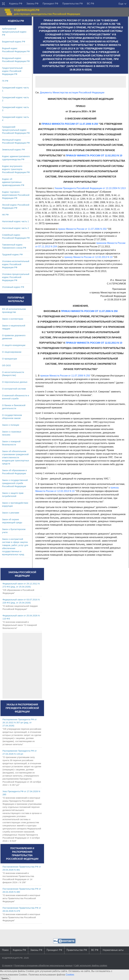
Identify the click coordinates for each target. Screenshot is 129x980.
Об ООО (6, 365)
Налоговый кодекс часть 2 (15, 228)
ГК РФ (5, 81)
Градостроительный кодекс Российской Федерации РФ (12, 71)
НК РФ (5, 215)
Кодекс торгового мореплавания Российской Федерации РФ (16, 195)
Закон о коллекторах (13, 319)
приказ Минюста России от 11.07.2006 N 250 (82, 229)
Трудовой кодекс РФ (12, 254)
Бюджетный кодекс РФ (14, 42)
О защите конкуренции (14, 345)
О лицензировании (12, 352)
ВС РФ (90, 4)
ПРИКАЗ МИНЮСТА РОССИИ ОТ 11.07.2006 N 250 (70, 124)
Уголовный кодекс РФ (13, 287)
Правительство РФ (73, 4)
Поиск (5, 950)
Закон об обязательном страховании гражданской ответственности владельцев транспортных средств (16, 457)
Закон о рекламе (11, 513)
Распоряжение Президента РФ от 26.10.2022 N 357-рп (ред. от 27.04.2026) (20, 722)
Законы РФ (32, 4)
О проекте (7, 965)
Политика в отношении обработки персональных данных (43, 965)
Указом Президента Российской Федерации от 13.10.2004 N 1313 (90, 188)
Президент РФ (50, 4)
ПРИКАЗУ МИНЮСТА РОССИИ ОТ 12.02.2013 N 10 (94, 156)
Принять (5, 978)
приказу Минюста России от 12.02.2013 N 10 (88, 257)
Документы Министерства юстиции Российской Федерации (72, 93)
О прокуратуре (10, 359)
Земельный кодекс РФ (13, 150)
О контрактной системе (14, 389)
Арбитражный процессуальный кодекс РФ (14, 32)
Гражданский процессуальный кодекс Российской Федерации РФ (16, 130)
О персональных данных (15, 382)
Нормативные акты (113, 950)
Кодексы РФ (16, 4)
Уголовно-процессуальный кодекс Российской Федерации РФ (16, 277)
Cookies (70, 975)
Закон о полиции (11, 425)
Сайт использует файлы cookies (91, 965)
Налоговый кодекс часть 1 (15, 221)
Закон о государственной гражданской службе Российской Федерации (15, 483)
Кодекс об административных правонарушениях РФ (13, 182)
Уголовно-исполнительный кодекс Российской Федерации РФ (16, 264)
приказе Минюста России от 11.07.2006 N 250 (65, 376)
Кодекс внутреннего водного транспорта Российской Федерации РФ (16, 169)
